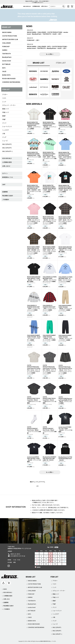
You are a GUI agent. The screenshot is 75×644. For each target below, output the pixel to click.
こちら (43, 503)
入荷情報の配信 (36, 6)
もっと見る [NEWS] (50, 54)
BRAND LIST (39, 63)
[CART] (72, 6)
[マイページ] (3, 583)
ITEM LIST (61, 63)
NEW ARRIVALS (27, 6)
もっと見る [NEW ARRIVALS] (50, 472)
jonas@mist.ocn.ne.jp (18, 556)
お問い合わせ (44, 6)
